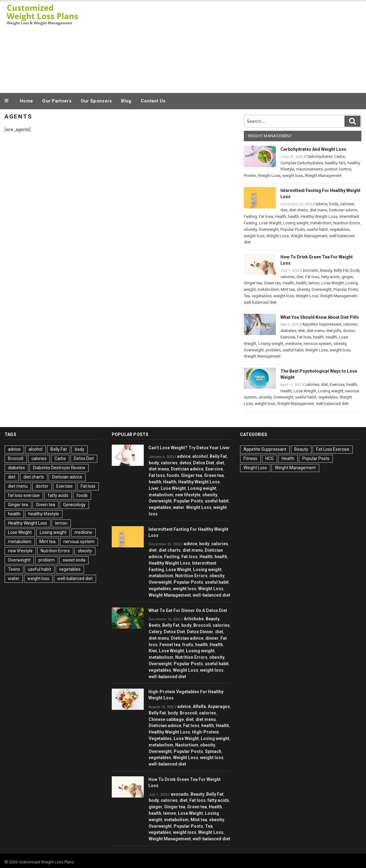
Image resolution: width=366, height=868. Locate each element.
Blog (126, 101)
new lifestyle (20, 551)
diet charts (298, 210)
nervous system (318, 344)
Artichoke (194, 619)
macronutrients (310, 169)
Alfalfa (199, 706)
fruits (188, 645)
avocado (310, 270)
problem (273, 350)
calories (347, 204)
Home (26, 101)
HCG (269, 458)
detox (185, 463)
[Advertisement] (243, 46)
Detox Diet (84, 458)
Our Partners (57, 101)
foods (82, 495)
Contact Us (153, 101)
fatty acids (330, 277)
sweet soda (74, 560)
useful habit (317, 229)
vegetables (340, 229)
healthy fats (335, 163)
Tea (247, 296)
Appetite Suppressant (322, 324)
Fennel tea (170, 645)
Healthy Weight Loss (319, 216)
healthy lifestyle (44, 514)
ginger (347, 277)
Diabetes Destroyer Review (59, 468)
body (334, 204)
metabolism (321, 223)
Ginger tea (253, 283)
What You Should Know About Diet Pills (320, 317)
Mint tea (288, 289)
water (14, 578)
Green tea (272, 283)
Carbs (340, 156)
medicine (294, 344)
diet (284, 210)
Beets (155, 625)
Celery (155, 632)
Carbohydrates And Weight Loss (313, 149)
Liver (154, 488)
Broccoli (16, 458)
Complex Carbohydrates (302, 163)
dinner (212, 638)
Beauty (326, 270)
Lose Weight (270, 223)
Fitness (250, 458)
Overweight (269, 229)
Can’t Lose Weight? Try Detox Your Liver (189, 448)
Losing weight (296, 223)
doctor (349, 331)
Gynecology (74, 505)
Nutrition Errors (347, 223)
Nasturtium (187, 745)
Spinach (213, 751)
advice (321, 204)
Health (281, 216)
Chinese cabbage (166, 719)
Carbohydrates (319, 156)
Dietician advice (343, 210)
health (294, 216)
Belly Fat (341, 270)
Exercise (288, 337)
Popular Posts (293, 229)
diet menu (318, 210)
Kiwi (153, 651)
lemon (314, 283)
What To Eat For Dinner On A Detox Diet (188, 610)
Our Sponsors (96, 101)
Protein (250, 176)
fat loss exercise (24, 495)
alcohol (36, 449)
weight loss (293, 176)
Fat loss (266, 216)
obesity (250, 229)
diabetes (288, 331)
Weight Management (323, 176)
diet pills (334, 331)
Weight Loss (269, 176)
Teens (14, 569)
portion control (338, 169)
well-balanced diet (260, 302)
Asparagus (219, 706)
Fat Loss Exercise (333, 449)
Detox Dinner (200, 632)
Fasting (250, 216)
